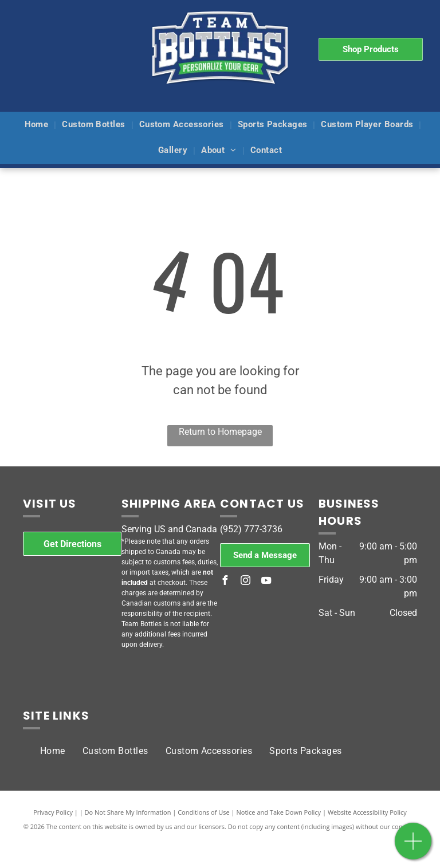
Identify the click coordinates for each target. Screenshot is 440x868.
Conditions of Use (204, 812)
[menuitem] (38, 125)
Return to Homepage (220, 432)
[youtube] (266, 582)
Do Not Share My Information (128, 812)
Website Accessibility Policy (367, 812)
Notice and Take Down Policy (279, 812)
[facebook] (225, 582)
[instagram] (245, 582)
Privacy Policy (53, 812)
